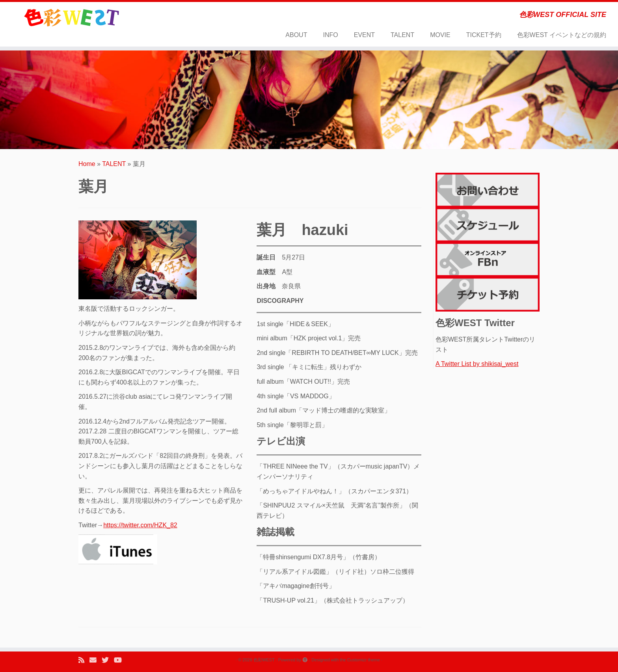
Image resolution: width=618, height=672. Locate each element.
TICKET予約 (484, 35)
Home (87, 164)
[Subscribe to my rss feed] (84, 660)
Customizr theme (364, 660)
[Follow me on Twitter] (108, 660)
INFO (330, 35)
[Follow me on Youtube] (120, 660)
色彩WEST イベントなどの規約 (562, 35)
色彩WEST (264, 660)
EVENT (364, 35)
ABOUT (296, 35)
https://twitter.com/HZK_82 (140, 525)
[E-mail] (96, 660)
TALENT (402, 35)
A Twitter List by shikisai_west (477, 364)
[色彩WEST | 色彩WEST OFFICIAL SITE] (71, 18)
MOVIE (440, 35)
